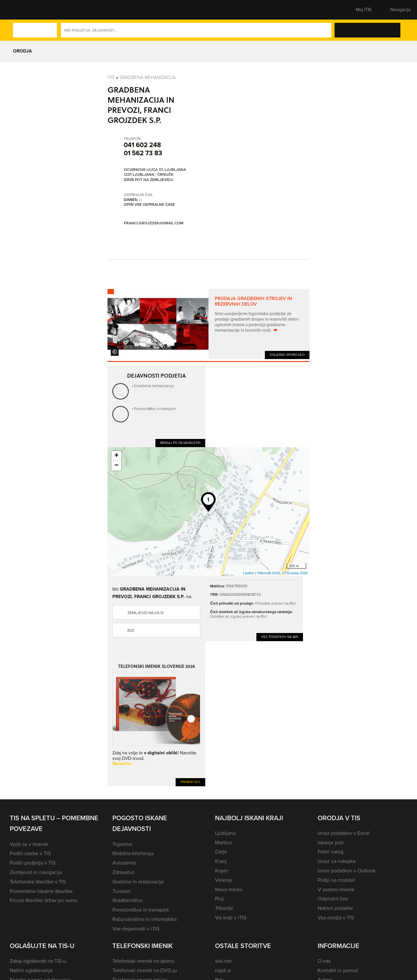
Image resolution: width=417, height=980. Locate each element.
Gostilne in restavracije (138, 882)
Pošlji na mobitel (336, 880)
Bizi (131, 630)
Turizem (122, 891)
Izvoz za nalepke (337, 861)
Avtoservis (124, 863)
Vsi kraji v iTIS (231, 918)
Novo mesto (229, 890)
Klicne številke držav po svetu (44, 900)
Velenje (224, 880)
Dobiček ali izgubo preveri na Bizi (239, 616)
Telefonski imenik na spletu (143, 961)
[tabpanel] (208, 324)
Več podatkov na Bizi (280, 637)
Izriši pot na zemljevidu (149, 180)
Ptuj (219, 899)
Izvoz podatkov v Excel (344, 833)
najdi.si (223, 970)
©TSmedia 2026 (295, 573)
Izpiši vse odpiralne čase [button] (149, 204)
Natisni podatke (335, 908)
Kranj (221, 861)
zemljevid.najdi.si (145, 613)
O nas (324, 961)
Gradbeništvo (128, 900)
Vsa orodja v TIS (336, 918)
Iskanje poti (331, 843)
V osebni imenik (336, 890)
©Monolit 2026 (268, 573)
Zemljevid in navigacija (36, 872)
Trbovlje (224, 908)
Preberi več (190, 782)
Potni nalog (331, 852)
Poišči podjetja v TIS (33, 863)
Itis (111, 77)
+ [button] (116, 456)
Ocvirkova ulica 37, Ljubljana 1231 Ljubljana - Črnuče (155, 172)
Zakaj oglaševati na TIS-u (38, 961)
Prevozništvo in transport (155, 408)
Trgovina (122, 844)
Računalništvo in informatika (144, 919)
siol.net (223, 961)
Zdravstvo (123, 872)
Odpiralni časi (333, 899)
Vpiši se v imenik (29, 844)
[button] (21, 10)
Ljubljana (225, 833)
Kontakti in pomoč (338, 970)
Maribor (224, 843)
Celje (221, 852)
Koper (222, 871)
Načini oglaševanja (31, 970)
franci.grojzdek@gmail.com (154, 223)
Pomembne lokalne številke (41, 891)
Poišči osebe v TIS (30, 853)
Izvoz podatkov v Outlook (347, 871)
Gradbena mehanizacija (148, 77)
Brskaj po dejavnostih (180, 443)
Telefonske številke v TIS (38, 882)
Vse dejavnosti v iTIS (136, 929)
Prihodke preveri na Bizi (275, 603)
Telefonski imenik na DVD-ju (145, 970)
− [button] (116, 466)
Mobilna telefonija (133, 853)
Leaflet (248, 573)
